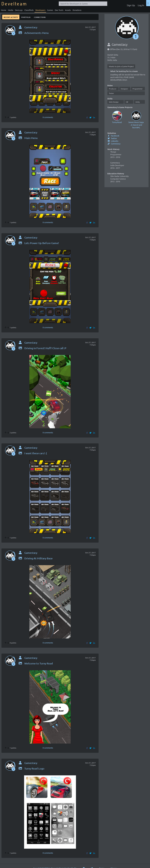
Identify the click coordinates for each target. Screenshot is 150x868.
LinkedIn (113, 141)
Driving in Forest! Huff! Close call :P (42, 348)
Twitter (112, 138)
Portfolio (26, 17)
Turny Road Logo (31, 768)
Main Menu (28, 138)
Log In (141, 5)
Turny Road (117, 117)
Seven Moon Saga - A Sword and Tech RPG (136, 119)
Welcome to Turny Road (36, 663)
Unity (138, 102)
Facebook (113, 136)
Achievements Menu (33, 33)
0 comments (48, 117)
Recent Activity (11, 17)
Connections (40, 17)
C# (127, 102)
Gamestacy (114, 144)
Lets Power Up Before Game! (39, 243)
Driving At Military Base (35, 558)
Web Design (114, 102)
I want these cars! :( (33, 453)
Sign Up (131, 5)
